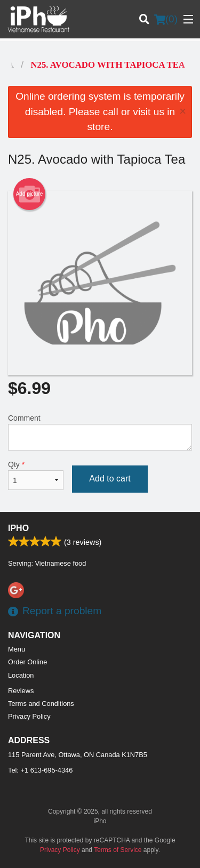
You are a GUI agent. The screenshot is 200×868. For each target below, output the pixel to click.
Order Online (27, 662)
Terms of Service (118, 850)
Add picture (30, 194)
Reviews (21, 691)
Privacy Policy (29, 716)
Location (21, 675)
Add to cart (110, 479)
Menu (17, 649)
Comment (100, 432)
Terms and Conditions (41, 704)
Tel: (40, 770)
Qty (36, 475)
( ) (166, 19)
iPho (18, 528)
